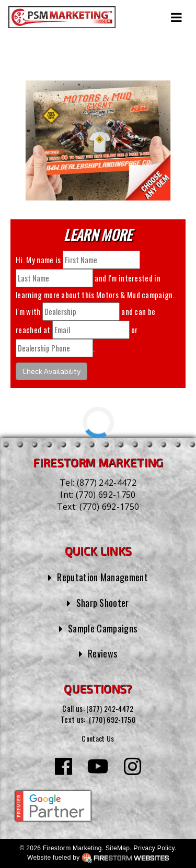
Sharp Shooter (102, 602)
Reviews (103, 653)
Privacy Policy (154, 848)
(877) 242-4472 (107, 483)
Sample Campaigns (103, 628)
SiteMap (118, 848)
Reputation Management (102, 577)
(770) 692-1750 (106, 495)
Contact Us (98, 738)
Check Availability (51, 371)
